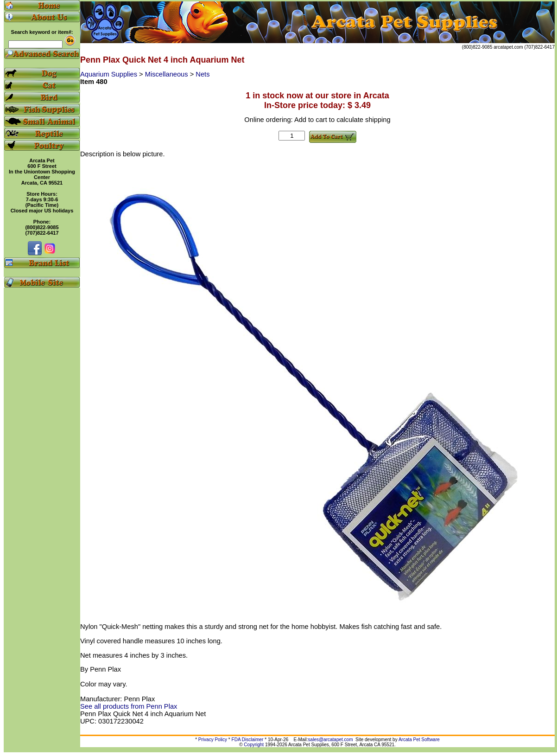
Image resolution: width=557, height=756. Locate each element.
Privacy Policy (213, 740)
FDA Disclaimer (248, 740)
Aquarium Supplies (110, 74)
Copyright (254, 745)
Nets (203, 74)
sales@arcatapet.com (331, 740)
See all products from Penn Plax (129, 706)
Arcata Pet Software (419, 740)
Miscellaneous (168, 74)
